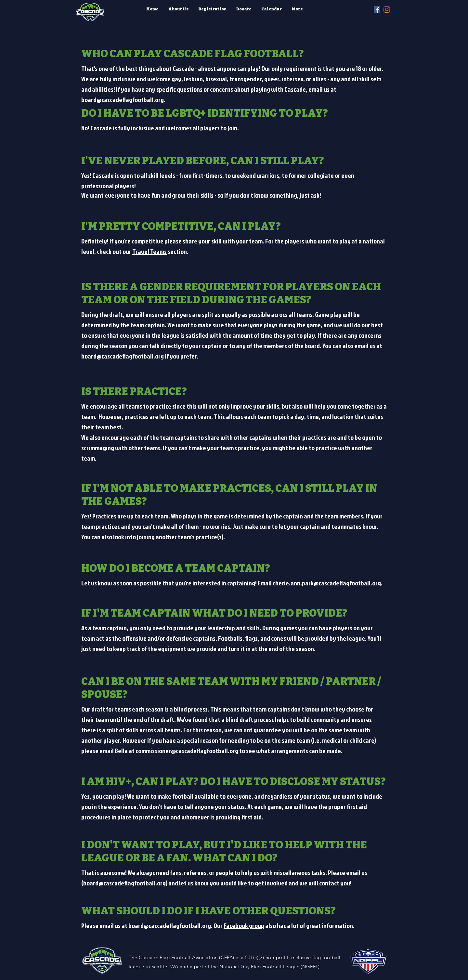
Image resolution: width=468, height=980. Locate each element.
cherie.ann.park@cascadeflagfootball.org (327, 583)
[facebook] (377, 9)
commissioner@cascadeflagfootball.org (187, 751)
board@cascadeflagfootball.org (123, 99)
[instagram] (387, 9)
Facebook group (244, 925)
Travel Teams (149, 251)
